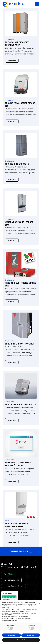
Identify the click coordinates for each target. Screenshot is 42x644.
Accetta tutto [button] (31, 635)
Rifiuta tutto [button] (11, 635)
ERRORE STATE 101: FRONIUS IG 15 (20, 405)
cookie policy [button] (5, 608)
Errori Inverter (10, 39)
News (7, 521)
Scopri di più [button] (21, 640)
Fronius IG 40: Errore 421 (17, 164)
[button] (21, 552)
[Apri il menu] (37, 4)
